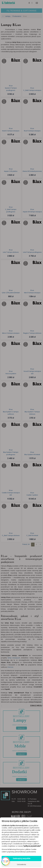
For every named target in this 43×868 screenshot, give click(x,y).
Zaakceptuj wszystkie (22, 858)
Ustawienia (21, 865)
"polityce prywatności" (32, 846)
